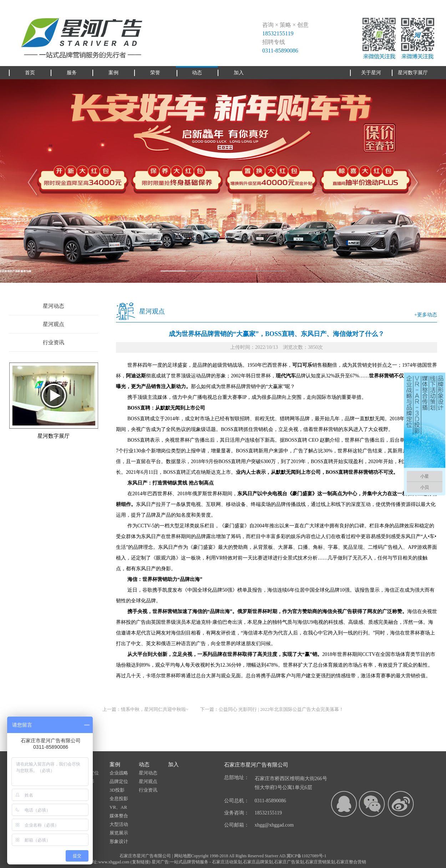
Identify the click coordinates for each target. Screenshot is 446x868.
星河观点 (54, 324)
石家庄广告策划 (289, 862)
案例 (115, 764)
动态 (144, 764)
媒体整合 (119, 816)
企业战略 (119, 773)
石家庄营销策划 (320, 862)
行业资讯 (54, 342)
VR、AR (118, 807)
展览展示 (119, 833)
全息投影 (119, 799)
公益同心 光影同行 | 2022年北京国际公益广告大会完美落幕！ (281, 709)
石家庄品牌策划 (258, 862)
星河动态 (54, 306)
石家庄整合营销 (351, 862)
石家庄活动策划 (227, 862)
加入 (173, 764)
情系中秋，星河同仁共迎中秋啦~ (155, 709)
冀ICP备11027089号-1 (306, 856)
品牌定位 (119, 781)
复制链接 (141, 862)
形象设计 (119, 841)
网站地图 (183, 856)
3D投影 (117, 790)
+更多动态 (426, 315)
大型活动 (119, 824)
